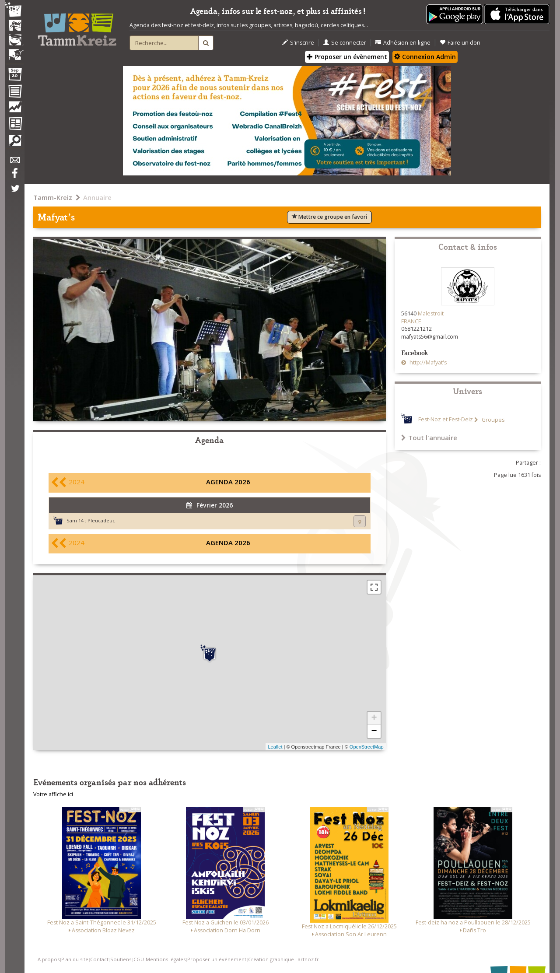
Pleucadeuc (101, 520)
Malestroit (431, 313)
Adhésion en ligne (403, 43)
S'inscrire (298, 43)
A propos (49, 959)
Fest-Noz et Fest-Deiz (446, 420)
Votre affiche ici (53, 794)
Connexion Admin (425, 57)
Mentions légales (166, 959)
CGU (139, 959)
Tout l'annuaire (429, 437)
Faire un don (460, 43)
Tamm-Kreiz (53, 197)
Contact (99, 959)
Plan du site (75, 959)
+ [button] (374, 718)
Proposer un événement (217, 959)
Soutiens (121, 959)
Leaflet (275, 747)
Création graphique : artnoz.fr (283, 959)
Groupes (492, 420)
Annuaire (97, 197)
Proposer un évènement (347, 57)
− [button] (374, 731)
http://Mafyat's (427, 362)
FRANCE (411, 321)
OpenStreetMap (367, 747)
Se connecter (345, 43)
